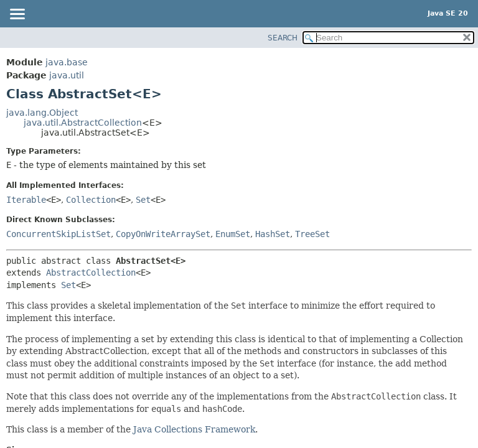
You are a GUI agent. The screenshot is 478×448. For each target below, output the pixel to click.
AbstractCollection (91, 273)
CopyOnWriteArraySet (163, 234)
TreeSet (312, 234)
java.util (67, 75)
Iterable (26, 200)
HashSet (273, 234)
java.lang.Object (42, 113)
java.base (67, 62)
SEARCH (283, 38)
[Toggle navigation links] (17, 15)
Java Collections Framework (194, 429)
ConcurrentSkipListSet (59, 234)
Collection (91, 200)
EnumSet (233, 234)
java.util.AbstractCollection (83, 123)
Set (143, 200)
